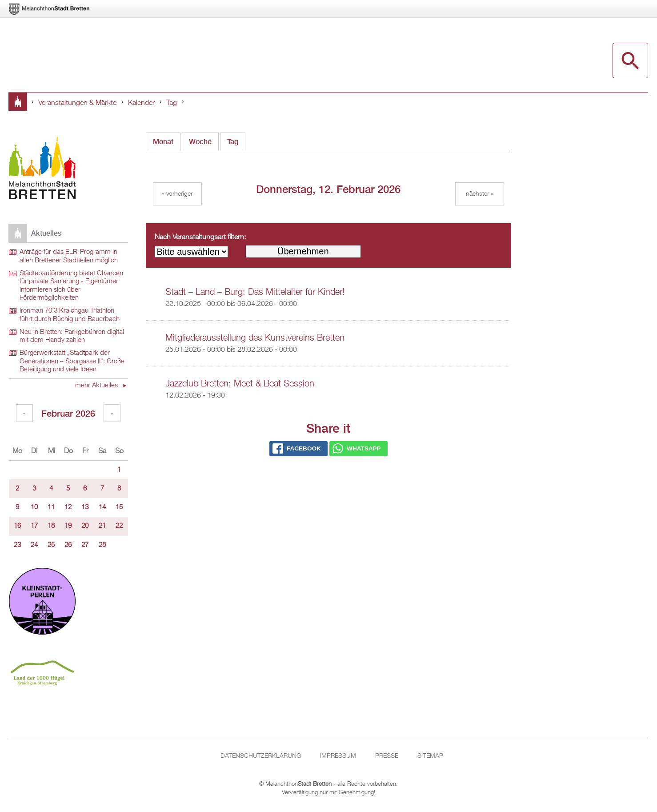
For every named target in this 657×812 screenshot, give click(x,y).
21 (102, 526)
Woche (200, 142)
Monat (163, 142)
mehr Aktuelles (97, 386)
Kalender (141, 103)
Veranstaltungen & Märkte (77, 103)
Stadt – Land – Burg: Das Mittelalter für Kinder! (255, 292)
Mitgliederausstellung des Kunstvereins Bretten (255, 338)
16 (17, 526)
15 (119, 507)
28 (102, 545)
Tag (172, 103)
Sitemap (430, 756)
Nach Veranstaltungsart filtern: (200, 237)
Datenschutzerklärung (261, 756)
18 (51, 526)
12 (68, 507)
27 (85, 545)
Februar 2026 (68, 413)
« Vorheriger (177, 194)
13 (85, 507)
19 (68, 526)
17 (34, 526)
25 (51, 545)
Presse (387, 756)
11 (51, 507)
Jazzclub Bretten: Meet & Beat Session (240, 384)
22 (119, 526)
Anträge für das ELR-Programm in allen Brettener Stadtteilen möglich (69, 256)
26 (68, 545)
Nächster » (480, 194)
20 (85, 526)
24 (34, 545)
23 (17, 545)
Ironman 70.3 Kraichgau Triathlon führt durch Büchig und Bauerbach (70, 315)
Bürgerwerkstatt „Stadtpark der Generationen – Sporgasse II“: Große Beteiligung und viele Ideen (72, 361)
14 (102, 507)
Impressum (338, 756)
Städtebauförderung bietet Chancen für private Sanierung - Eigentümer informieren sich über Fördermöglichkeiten (71, 286)
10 (34, 507)
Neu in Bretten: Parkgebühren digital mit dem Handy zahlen (72, 336)
